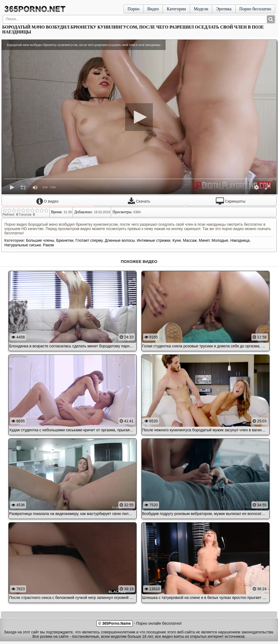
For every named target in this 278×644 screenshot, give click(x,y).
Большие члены (40, 240)
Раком (48, 245)
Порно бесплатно (255, 9)
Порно (134, 9)
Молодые (220, 240)
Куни (177, 240)
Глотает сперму (89, 240)
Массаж (190, 240)
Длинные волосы (120, 240)
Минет (204, 240)
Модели (201, 9)
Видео (153, 9)
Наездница (240, 240)
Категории (176, 9)
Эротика (224, 9)
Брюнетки (65, 240)
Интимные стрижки (154, 240)
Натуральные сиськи (23, 245)
